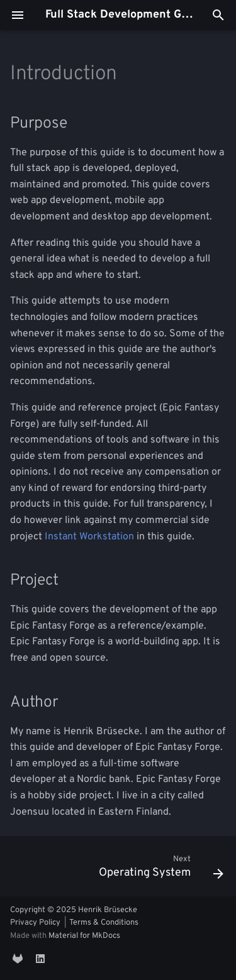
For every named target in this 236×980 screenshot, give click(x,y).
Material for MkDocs (84, 936)
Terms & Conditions (104, 923)
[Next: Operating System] (160, 870)
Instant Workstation (89, 537)
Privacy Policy (35, 923)
